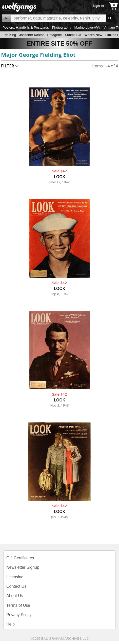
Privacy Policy (19, 615)
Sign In (98, 6)
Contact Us (16, 586)
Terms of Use (18, 605)
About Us (15, 596)
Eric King (9, 35)
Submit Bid (73, 35)
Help (11, 624)
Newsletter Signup (23, 567)
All (6, 18)
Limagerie (54, 35)
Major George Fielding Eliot (38, 54)
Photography (62, 27)
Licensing (15, 577)
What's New (93, 35)
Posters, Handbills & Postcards (26, 27)
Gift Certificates (20, 558)
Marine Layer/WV (87, 27)
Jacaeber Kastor (32, 35)
